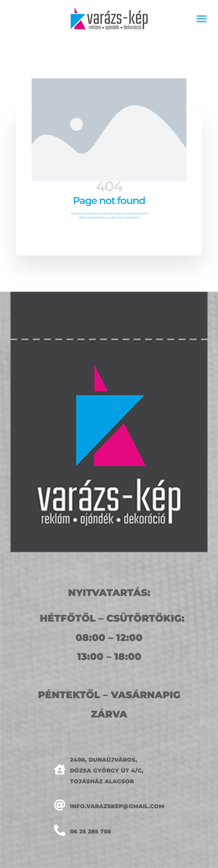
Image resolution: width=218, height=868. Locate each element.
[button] (202, 19)
